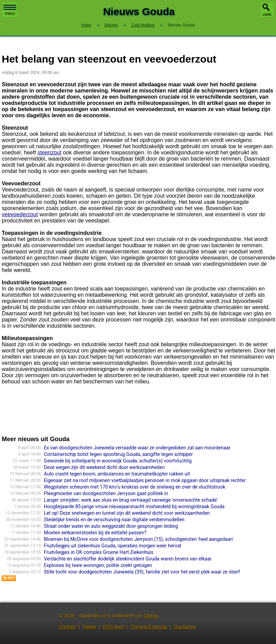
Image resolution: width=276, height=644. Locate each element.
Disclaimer (185, 627)
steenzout (49, 152)
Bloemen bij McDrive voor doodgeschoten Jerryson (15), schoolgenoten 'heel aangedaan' (139, 539)
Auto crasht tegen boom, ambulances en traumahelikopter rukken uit (117, 474)
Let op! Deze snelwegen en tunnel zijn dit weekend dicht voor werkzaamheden (127, 513)
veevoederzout (20, 214)
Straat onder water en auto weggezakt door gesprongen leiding (111, 526)
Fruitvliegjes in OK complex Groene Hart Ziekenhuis (99, 552)
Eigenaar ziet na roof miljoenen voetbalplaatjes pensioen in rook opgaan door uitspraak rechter (145, 480)
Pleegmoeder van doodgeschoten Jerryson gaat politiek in (106, 493)
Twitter (89, 627)
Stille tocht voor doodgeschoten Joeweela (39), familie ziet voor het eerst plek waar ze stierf (142, 572)
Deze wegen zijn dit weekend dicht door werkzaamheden (104, 467)
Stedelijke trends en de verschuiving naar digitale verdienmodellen (114, 520)
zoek (267, 14)
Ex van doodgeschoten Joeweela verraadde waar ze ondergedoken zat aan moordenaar (137, 448)
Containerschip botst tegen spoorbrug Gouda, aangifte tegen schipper (119, 454)
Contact (67, 627)
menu (10, 10)
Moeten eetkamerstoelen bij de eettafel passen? (95, 533)
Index (86, 25)
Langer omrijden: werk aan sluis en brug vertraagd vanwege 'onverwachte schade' (131, 500)
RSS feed (113, 627)
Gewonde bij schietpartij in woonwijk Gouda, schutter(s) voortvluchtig (118, 461)
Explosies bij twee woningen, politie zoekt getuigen (98, 565)
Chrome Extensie (148, 627)
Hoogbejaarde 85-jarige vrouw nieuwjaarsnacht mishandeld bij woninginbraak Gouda (134, 506)
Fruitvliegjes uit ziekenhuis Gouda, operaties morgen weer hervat (113, 546)
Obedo (151, 616)
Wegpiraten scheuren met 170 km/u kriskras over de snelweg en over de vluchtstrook (135, 487)
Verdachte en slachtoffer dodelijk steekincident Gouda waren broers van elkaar (128, 559)
